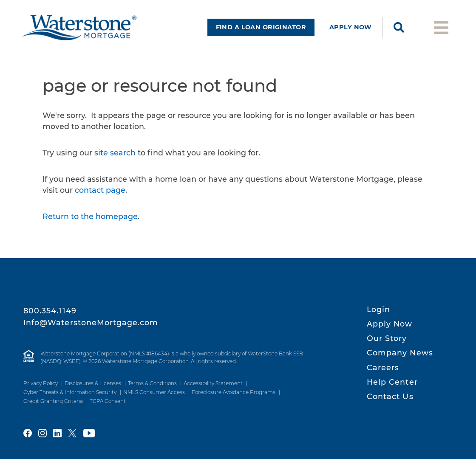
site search (115, 153)
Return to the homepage (90, 216)
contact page (100, 190)
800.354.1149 (50, 311)
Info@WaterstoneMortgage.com (91, 322)
